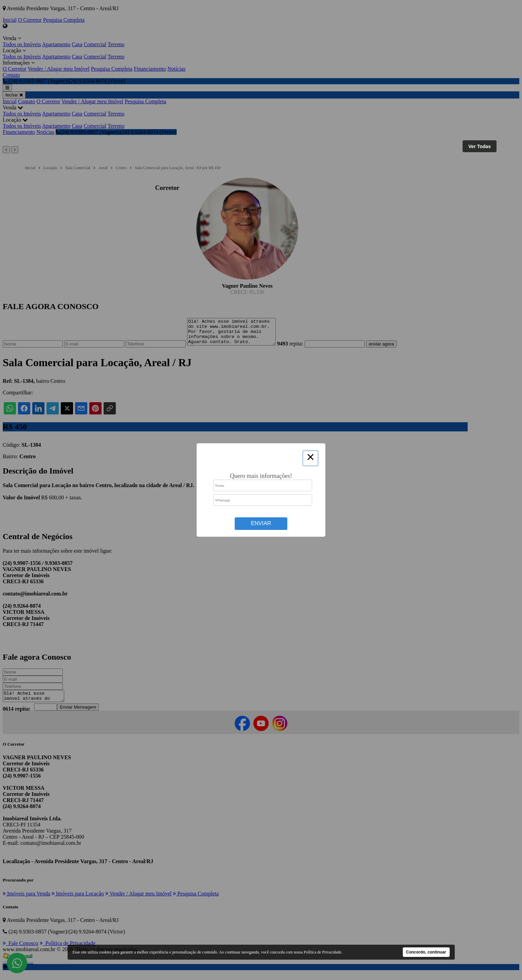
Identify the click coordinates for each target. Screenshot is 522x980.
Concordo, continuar (426, 952)
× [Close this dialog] (310, 458)
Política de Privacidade (323, 952)
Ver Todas (480, 146)
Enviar (261, 523)
